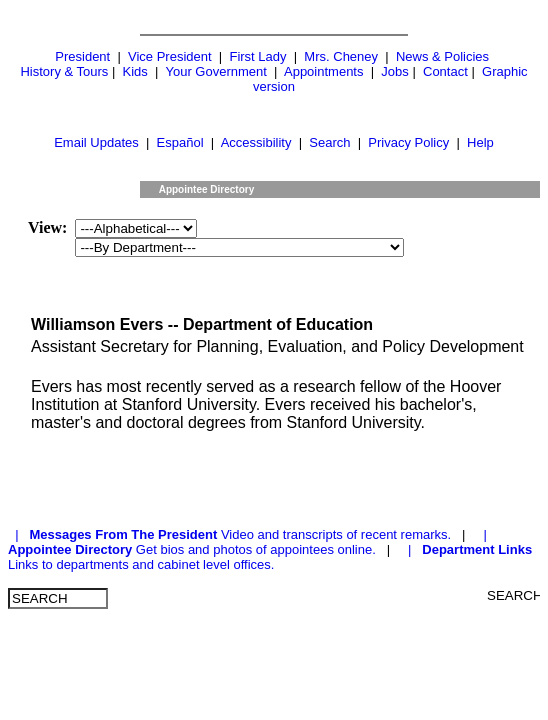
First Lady (257, 56)
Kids (135, 71)
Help (480, 142)
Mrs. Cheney (341, 56)
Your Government (215, 71)
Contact (445, 71)
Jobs (394, 71)
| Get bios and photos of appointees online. (251, 542)
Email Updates (96, 142)
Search (329, 142)
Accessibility (256, 142)
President (82, 56)
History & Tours (64, 71)
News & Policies (442, 56)
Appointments (324, 71)
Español (180, 142)
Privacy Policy (408, 142)
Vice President (170, 56)
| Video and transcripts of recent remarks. (231, 534)
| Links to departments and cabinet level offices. (270, 557)
